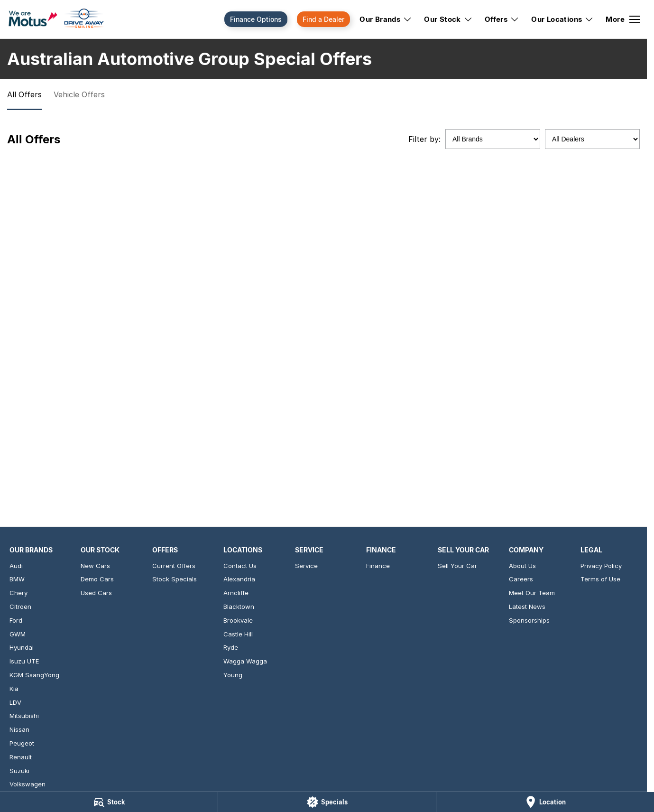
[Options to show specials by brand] (493, 139)
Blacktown (239, 607)
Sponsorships (529, 620)
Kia (14, 689)
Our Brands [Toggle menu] (386, 19)
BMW (17, 579)
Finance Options (256, 19)
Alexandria (239, 579)
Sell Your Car (457, 566)
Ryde (231, 647)
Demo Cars (97, 579)
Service (306, 566)
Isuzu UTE (24, 661)
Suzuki (19, 771)
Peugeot (22, 743)
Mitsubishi (24, 716)
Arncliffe (236, 593)
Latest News (527, 607)
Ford (16, 620)
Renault (21, 757)
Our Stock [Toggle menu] (448, 19)
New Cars (95, 566)
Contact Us (240, 566)
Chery (18, 593)
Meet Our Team (532, 593)
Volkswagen (28, 784)
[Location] (545, 802)
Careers (521, 579)
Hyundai (22, 647)
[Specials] (327, 802)
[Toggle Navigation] (623, 19)
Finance (378, 566)
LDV (15, 702)
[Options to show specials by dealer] (592, 139)
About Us (522, 566)
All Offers (24, 94)
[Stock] (109, 802)
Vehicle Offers (79, 94)
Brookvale (238, 620)
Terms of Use (600, 579)
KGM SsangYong (34, 675)
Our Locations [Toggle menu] (562, 19)
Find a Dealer (323, 19)
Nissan (19, 729)
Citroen (20, 607)
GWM (18, 634)
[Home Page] (56, 19)
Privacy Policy (601, 566)
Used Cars (96, 593)
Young (233, 675)
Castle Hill (238, 634)
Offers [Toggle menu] (502, 19)
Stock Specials (175, 579)
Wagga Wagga (245, 661)
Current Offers (174, 566)
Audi (16, 566)
